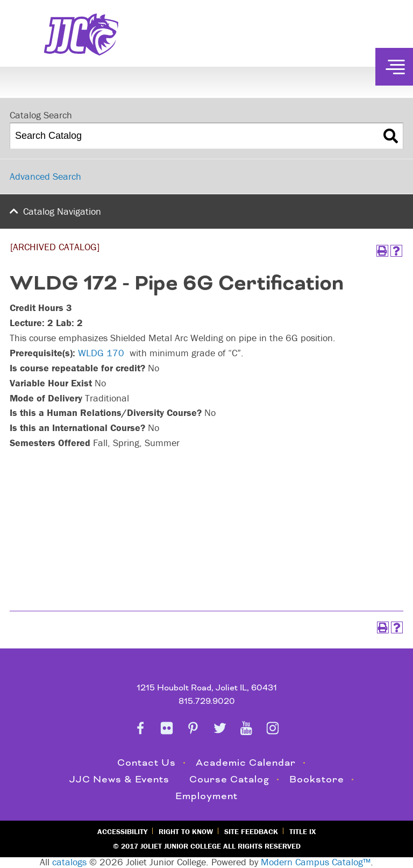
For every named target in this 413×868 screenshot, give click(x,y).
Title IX (302, 831)
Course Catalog (229, 779)
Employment (206, 796)
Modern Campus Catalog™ (316, 862)
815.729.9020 (207, 701)
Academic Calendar (246, 763)
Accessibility (122, 831)
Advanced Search (45, 176)
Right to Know (186, 831)
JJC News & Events (119, 779)
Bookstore (317, 779)
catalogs (69, 862)
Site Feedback (251, 831)
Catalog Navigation (62, 211)
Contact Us (147, 763)
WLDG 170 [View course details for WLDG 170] (101, 353)
